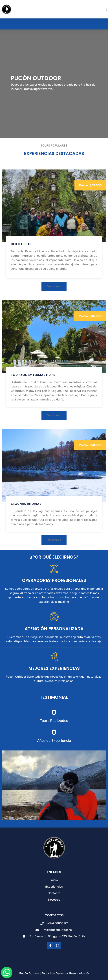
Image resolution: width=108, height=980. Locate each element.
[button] (106, 9)
